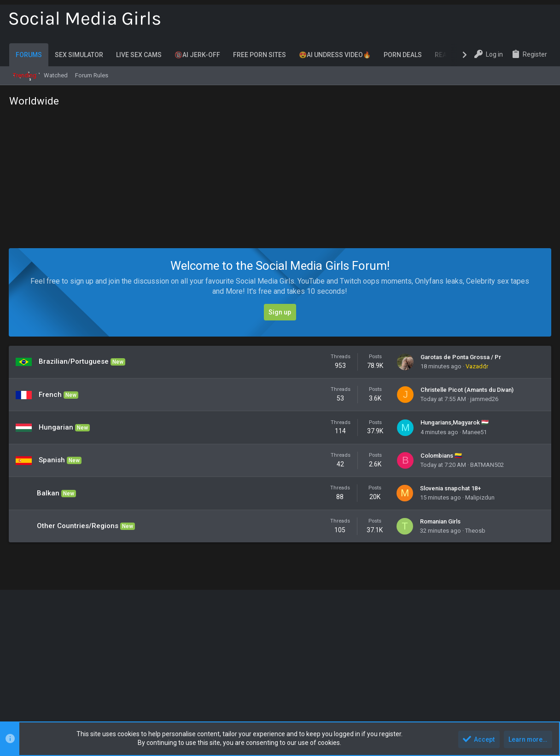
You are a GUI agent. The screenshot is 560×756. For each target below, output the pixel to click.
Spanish (52, 460)
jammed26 (484, 399)
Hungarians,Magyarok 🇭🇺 (455, 422)
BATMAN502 (487, 465)
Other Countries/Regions (78, 526)
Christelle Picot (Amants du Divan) (467, 390)
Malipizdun (480, 497)
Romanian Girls (440, 521)
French (51, 395)
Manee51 (475, 432)
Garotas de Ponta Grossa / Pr (461, 357)
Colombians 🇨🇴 (441, 456)
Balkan (49, 493)
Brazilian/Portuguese (74, 361)
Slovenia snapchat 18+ (450, 488)
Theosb (475, 531)
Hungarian (56, 427)
